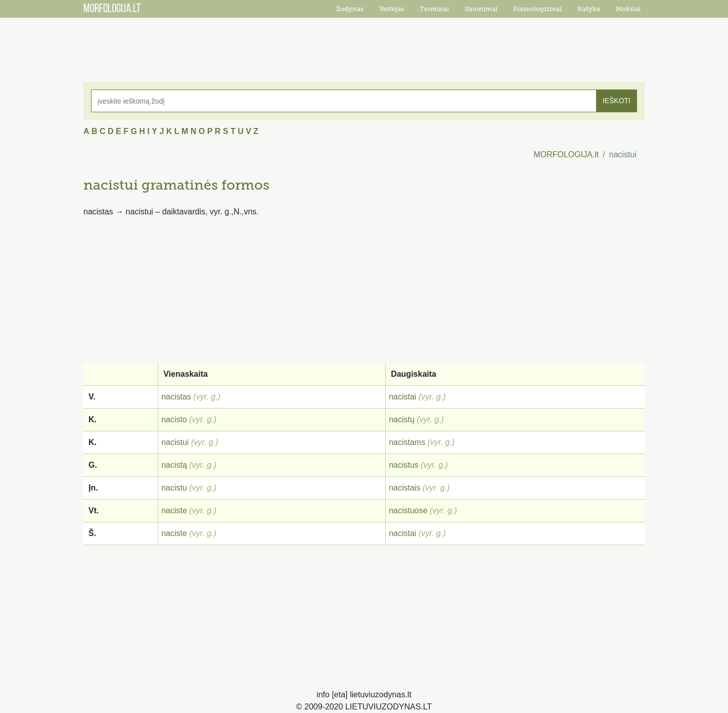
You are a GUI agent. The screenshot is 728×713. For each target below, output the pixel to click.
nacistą (174, 465)
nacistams (407, 442)
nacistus (404, 465)
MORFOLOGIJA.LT (112, 9)
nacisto (174, 419)
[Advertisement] (364, 43)
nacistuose (408, 510)
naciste (174, 510)
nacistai (402, 397)
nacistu (174, 488)
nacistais (404, 488)
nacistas (176, 397)
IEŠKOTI (617, 101)
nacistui (175, 442)
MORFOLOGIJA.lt (566, 154)
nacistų (402, 419)
